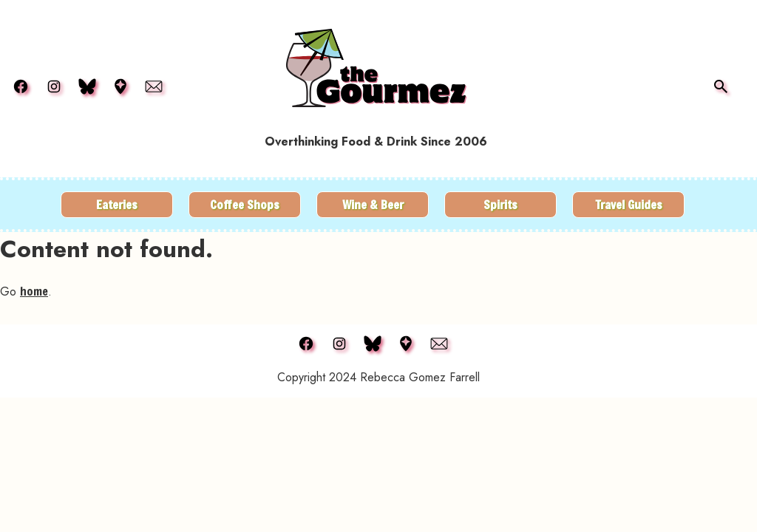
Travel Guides (629, 204)
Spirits (500, 204)
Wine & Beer (373, 204)
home (34, 291)
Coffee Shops (245, 204)
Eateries (117, 204)
